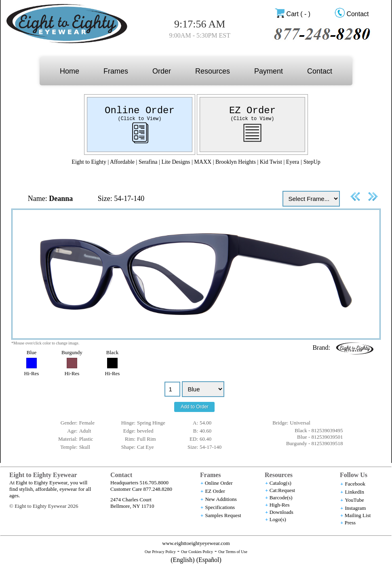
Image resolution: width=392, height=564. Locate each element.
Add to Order (195, 407)
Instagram (355, 508)
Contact (357, 14)
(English (181, 560)
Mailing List (358, 515)
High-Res (280, 505)
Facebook (355, 484)
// (203, 389)
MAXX (203, 162)
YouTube (354, 500)
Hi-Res (32, 373)
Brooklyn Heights (236, 162)
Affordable (122, 162)
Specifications (220, 507)
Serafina (148, 162)
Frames (116, 71)
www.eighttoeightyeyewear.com (196, 543)
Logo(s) (278, 519)
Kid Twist (271, 162)
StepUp (312, 162)
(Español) (209, 560)
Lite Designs (176, 162)
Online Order (140, 111)
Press (350, 523)
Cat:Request (282, 490)
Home (70, 71)
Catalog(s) (280, 483)
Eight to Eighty (89, 162)
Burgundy (72, 352)
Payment (269, 71)
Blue (32, 352)
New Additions (221, 499)
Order (162, 71)
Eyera (293, 162)
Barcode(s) (281, 497)
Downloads (281, 512)
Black (112, 352)
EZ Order (252, 111)
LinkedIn (354, 492)
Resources (213, 71)
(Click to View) (139, 119)
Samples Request (223, 515)
